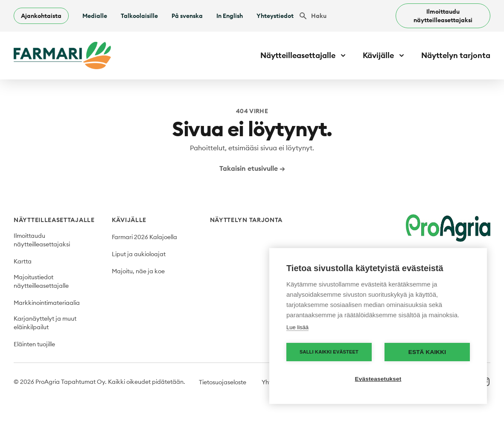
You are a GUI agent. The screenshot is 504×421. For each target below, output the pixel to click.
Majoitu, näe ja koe (138, 271)
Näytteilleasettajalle (54, 220)
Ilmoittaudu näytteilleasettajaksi (443, 16)
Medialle (95, 16)
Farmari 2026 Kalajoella (144, 237)
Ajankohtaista (41, 16)
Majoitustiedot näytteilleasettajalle (41, 281)
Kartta (23, 261)
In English (230, 16)
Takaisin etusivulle (252, 168)
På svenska (187, 16)
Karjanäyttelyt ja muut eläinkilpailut (45, 323)
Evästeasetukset (378, 379)
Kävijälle (129, 220)
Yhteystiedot (275, 16)
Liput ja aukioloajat (139, 254)
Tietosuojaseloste (223, 382)
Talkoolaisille (139, 16)
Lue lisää (297, 327)
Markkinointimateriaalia (47, 303)
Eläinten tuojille (34, 344)
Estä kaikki (427, 352)
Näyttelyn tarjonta (456, 55)
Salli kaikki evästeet (329, 352)
